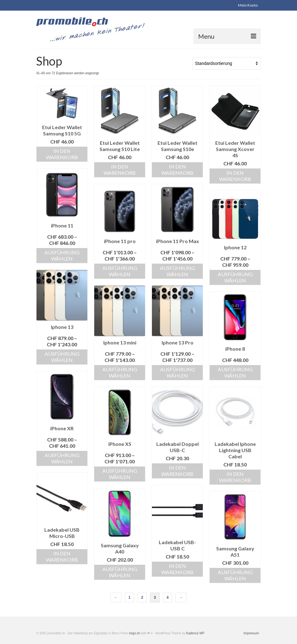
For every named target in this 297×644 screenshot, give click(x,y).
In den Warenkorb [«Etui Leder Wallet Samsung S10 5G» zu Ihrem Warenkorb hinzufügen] (62, 154)
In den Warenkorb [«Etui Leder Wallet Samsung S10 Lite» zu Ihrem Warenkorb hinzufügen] (120, 170)
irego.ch (135, 633)
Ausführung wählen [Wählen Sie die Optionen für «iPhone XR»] (62, 458)
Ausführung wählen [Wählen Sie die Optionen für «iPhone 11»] (62, 255)
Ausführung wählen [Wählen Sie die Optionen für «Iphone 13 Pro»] (178, 372)
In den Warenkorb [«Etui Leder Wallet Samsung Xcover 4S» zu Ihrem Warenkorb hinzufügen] (235, 176)
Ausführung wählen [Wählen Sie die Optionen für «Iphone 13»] (62, 357)
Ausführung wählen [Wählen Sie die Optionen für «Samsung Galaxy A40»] (120, 572)
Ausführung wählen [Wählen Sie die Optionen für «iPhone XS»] (120, 474)
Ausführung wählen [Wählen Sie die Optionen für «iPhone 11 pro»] (120, 271)
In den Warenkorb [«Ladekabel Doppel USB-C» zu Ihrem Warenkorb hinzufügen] (177, 471)
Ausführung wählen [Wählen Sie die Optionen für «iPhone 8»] (235, 372)
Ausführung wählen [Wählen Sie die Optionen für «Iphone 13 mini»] (120, 372)
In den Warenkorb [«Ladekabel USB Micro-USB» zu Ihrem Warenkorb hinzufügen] (62, 556)
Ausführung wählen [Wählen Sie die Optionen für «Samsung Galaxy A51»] (235, 575)
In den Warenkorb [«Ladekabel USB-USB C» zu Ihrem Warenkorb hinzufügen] (177, 569)
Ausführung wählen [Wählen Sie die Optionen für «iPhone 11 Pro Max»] (178, 271)
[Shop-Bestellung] (226, 63)
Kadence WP (195, 633)
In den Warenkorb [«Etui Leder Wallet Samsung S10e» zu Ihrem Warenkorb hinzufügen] (177, 170)
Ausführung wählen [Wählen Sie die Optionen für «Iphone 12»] (235, 277)
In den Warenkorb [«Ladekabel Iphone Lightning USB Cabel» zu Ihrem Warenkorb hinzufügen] (235, 477)
